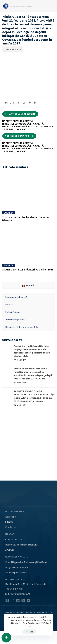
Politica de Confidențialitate (39, 613)
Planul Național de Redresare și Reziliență (26, 562)
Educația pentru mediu (16, 573)
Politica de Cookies (14, 613)
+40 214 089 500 (14, 589)
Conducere (11, 527)
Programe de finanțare (17, 567)
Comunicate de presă (16, 539)
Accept (29, 632)
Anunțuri (10, 550)
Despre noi (11, 517)
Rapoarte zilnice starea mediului (21, 545)
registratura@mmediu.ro (18, 594)
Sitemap (9, 522)
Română (28, 285)
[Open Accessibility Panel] (6, 638)
